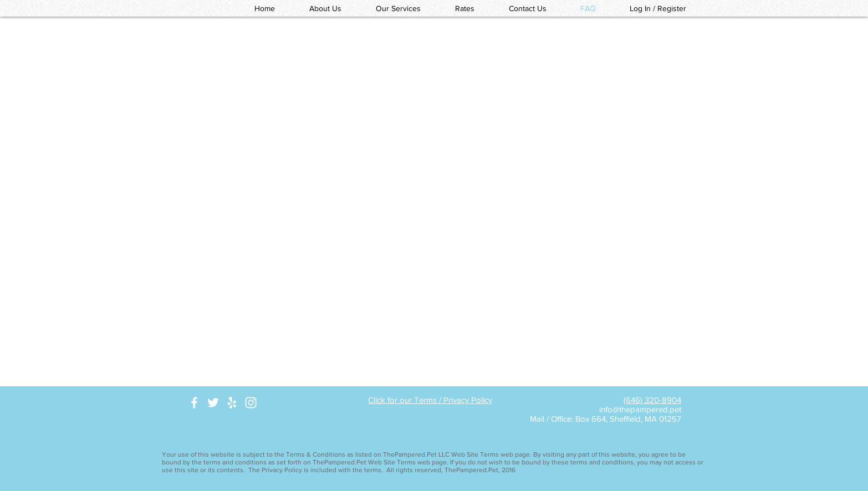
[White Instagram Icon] (251, 403)
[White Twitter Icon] (213, 403)
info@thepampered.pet (640, 409)
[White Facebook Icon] (194, 403)
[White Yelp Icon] (232, 403)
